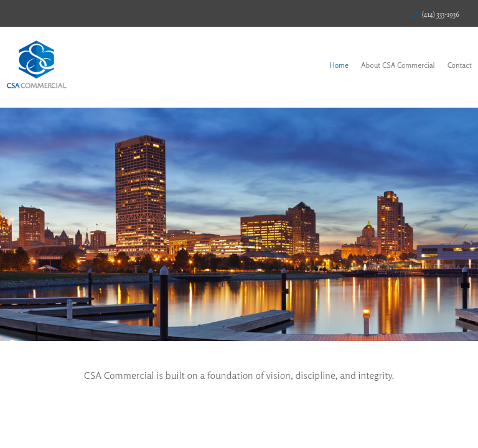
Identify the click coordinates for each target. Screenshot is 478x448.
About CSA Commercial (398, 65)
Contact (460, 65)
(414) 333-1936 (441, 14)
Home (339, 65)
